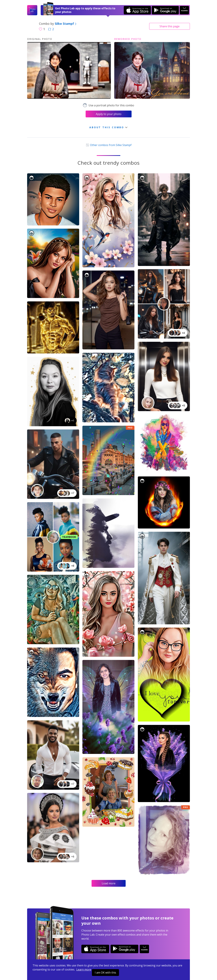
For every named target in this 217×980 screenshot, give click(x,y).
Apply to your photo (109, 114)
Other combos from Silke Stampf (108, 145)
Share (170, 26)
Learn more (84, 969)
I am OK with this (105, 973)
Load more (109, 883)
